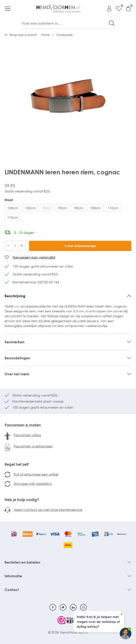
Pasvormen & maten (23, 425)
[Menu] (8, 8)
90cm (63, 208)
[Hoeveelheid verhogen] (22, 246)
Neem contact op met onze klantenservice (48, 510)
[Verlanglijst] (117, 8)
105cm (13, 208)
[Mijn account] (108, 8)
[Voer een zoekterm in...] (65, 23)
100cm (95, 208)
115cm (13, 217)
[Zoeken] (112, 23)
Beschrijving (15, 296)
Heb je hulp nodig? (22, 500)
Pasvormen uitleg (27, 435)
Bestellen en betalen (22, 562)
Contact (12, 590)
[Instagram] (83, 607)
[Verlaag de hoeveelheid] (8, 246)
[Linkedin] (73, 607)
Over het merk (17, 374)
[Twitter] (63, 607)
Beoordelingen (17, 358)
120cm (30, 208)
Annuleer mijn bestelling (33, 484)
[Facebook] (53, 607)
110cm (113, 208)
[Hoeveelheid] (15, 246)
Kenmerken (15, 342)
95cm (79, 208)
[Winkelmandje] (127, 8)
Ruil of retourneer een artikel (36, 474)
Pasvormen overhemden (33, 446)
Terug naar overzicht (21, 35)
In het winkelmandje (80, 246)
